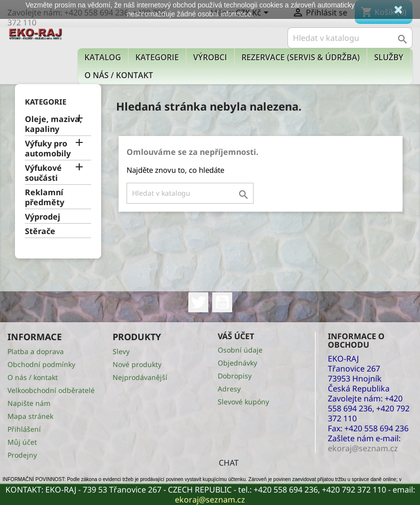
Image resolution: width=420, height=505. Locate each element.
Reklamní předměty (45, 197)
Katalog (103, 57)
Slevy (121, 351)
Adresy (229, 389)
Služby (389, 57)
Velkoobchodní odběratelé (51, 390)
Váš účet (236, 336)
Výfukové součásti (43, 173)
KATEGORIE (157, 57)
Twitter (198, 302)
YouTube (222, 302)
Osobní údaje (240, 350)
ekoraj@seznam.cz (210, 500)
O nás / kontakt (119, 75)
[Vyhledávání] (350, 38)
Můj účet (22, 442)
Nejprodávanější (140, 377)
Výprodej (43, 217)
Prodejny (22, 455)
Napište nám (29, 403)
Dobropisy (235, 376)
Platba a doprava (36, 351)
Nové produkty (137, 364)
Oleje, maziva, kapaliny (54, 124)
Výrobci (210, 57)
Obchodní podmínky (41, 364)
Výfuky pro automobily (48, 149)
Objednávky (237, 363)
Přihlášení (24, 429)
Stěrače (40, 231)
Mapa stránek (30, 416)
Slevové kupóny (243, 402)
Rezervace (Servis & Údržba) (301, 57)
